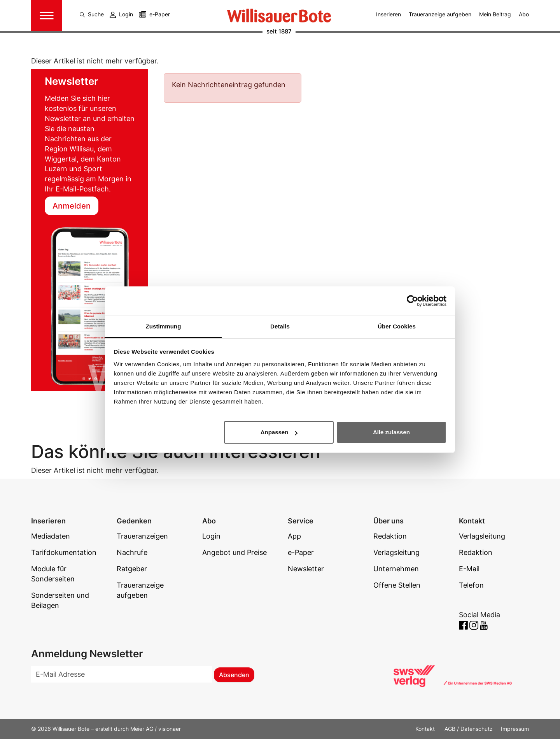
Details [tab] (280, 326)
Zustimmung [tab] (164, 326)
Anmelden (72, 206)
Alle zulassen (391, 432)
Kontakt (426, 729)
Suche (92, 14)
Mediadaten (51, 536)
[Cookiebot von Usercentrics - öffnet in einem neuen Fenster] (412, 301)
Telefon (471, 585)
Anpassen (279, 432)
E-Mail (469, 569)
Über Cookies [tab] (397, 326)
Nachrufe (132, 552)
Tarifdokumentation (64, 552)
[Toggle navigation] (47, 16)
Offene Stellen (397, 585)
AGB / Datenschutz (469, 729)
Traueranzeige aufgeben (440, 14)
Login (121, 14)
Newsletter (306, 569)
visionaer (170, 729)
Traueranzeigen (142, 536)
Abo (524, 14)
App (294, 536)
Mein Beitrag (495, 14)
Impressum (515, 729)
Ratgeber (132, 569)
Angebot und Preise (234, 552)
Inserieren (388, 14)
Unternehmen (396, 569)
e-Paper (160, 14)
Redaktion (390, 536)
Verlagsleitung (396, 552)
